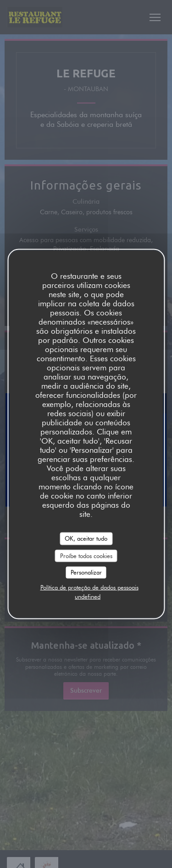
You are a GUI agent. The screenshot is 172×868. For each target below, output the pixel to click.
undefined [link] (88, 596)
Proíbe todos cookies (86, 555)
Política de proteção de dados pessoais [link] (89, 587)
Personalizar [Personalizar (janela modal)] (86, 572)
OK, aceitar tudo (86, 538)
